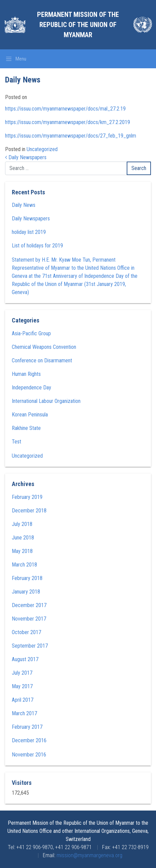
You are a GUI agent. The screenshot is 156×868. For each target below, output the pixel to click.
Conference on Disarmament (42, 360)
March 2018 (24, 565)
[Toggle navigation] (16, 59)
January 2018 (26, 592)
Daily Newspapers (26, 157)
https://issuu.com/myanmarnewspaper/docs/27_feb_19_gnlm (71, 136)
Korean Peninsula (30, 415)
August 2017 (25, 659)
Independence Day (32, 388)
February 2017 (27, 727)
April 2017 (23, 700)
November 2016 (29, 755)
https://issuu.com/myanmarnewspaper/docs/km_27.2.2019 (68, 122)
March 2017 (24, 713)
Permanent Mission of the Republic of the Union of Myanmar (78, 25)
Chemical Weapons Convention (44, 347)
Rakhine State (26, 428)
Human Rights (26, 374)
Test (17, 442)
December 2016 (29, 740)
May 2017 (22, 686)
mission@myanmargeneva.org (89, 855)
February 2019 (27, 497)
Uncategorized (42, 149)
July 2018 (22, 524)
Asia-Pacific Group (31, 333)
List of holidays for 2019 (37, 246)
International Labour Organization (46, 401)
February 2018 (27, 578)
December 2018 (29, 511)
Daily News (24, 205)
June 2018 (23, 538)
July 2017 (22, 673)
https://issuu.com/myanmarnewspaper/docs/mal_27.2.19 (65, 109)
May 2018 (22, 551)
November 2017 (29, 619)
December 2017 (29, 605)
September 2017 (30, 646)
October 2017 (26, 632)
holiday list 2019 (29, 232)
